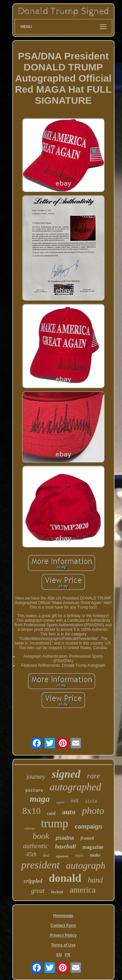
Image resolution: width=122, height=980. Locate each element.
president (40, 865)
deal (46, 855)
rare (93, 776)
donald (65, 878)
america (82, 890)
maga (40, 799)
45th (31, 854)
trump (55, 824)
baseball (65, 846)
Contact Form (63, 926)
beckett (57, 892)
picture (34, 791)
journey (36, 777)
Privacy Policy (63, 935)
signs (79, 855)
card (51, 813)
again (60, 802)
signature (62, 856)
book (41, 836)
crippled (33, 881)
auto (69, 812)
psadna (65, 838)
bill (75, 801)
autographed (75, 787)
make (95, 855)
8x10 (32, 811)
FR (68, 955)
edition (29, 828)
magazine (93, 847)
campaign (88, 827)
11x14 (91, 801)
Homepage (63, 916)
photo (93, 810)
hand (95, 880)
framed (87, 838)
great (38, 891)
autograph (86, 865)
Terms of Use (63, 945)
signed (66, 774)
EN (59, 955)
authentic (36, 846)
